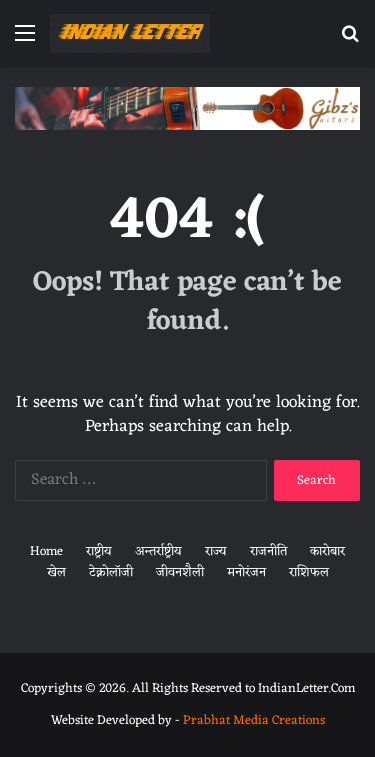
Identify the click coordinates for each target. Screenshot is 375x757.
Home (46, 551)
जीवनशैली (180, 572)
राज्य (216, 551)
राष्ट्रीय (99, 551)
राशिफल (309, 572)
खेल (56, 572)
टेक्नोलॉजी (111, 572)
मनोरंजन (246, 572)
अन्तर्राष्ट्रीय (158, 551)
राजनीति (268, 551)
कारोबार (327, 551)
